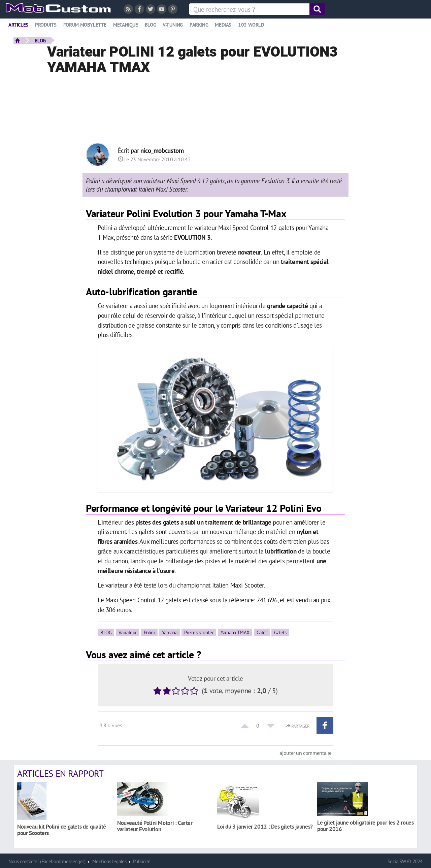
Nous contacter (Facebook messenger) (47, 861)
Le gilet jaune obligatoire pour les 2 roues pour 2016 (366, 826)
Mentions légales (109, 861)
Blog (150, 25)
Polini (149, 632)
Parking (199, 25)
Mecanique (126, 25)
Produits (46, 25)
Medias (223, 25)
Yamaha (170, 632)
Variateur (128, 632)
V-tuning (173, 25)
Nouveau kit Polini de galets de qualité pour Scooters (62, 830)
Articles (18, 25)
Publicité (142, 861)
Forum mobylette (85, 25)
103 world (251, 25)
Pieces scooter (199, 632)
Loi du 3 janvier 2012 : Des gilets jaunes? (265, 826)
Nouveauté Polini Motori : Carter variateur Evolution (155, 826)
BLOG (40, 40)
